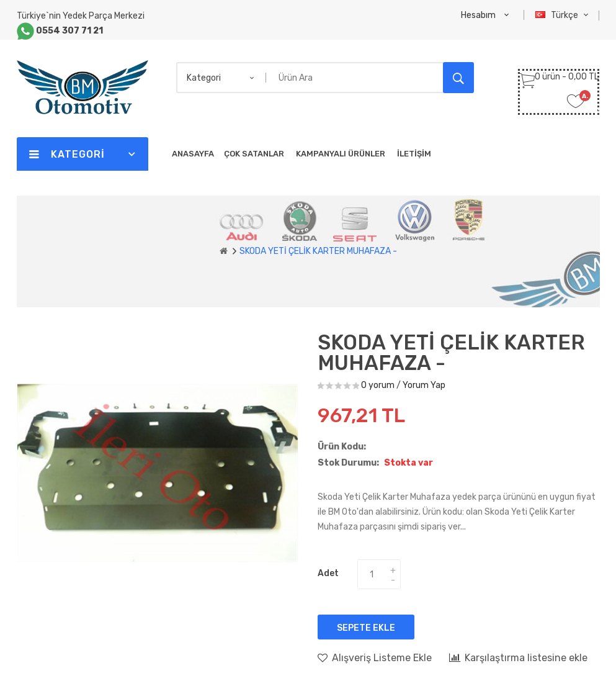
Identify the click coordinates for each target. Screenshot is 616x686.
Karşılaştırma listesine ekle (518, 657)
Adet (328, 573)
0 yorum (378, 385)
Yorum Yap (424, 385)
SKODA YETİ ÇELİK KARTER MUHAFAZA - (318, 251)
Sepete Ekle (366, 628)
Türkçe (563, 15)
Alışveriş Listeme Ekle (375, 657)
